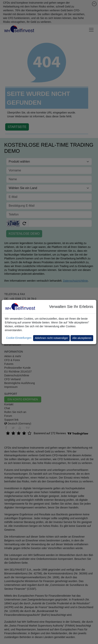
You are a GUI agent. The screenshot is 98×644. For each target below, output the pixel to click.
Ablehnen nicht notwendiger (52, 338)
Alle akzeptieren (82, 338)
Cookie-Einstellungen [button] (19, 338)
